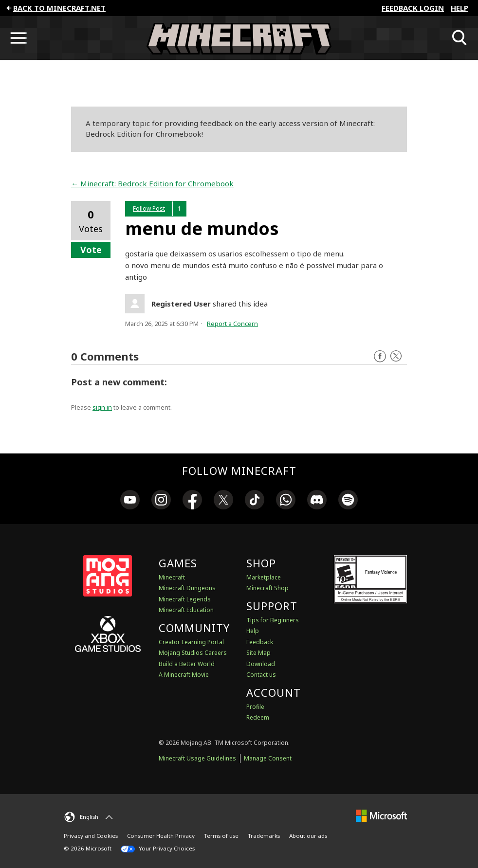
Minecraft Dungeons (187, 588)
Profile (255, 707)
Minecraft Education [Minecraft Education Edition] (186, 610)
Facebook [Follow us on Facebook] (380, 356)
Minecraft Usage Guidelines (197, 758)
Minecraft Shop (267, 588)
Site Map (258, 653)
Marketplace (264, 577)
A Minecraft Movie (184, 675)
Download (261, 664)
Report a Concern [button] (232, 324)
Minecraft (172, 577)
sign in (102, 407)
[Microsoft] (381, 816)
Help (460, 8)
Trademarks (264, 836)
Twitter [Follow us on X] (396, 356)
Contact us (261, 675)
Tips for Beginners (273, 620)
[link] (130, 501)
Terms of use (221, 836)
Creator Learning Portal (191, 642)
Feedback (260, 642)
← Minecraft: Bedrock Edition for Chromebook (152, 183)
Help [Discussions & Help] (253, 631)
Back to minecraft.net (55, 8)
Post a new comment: (119, 382)
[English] (90, 817)
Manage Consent (268, 758)
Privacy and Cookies (91, 836)
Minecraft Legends (185, 599)
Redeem (258, 717)
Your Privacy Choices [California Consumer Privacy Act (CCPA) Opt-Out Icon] (158, 849)
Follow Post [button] (149, 208)
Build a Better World (187, 664)
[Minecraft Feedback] (239, 38)
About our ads (308, 836)
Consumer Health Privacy (161, 836)
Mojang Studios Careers (193, 653)
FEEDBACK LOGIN (413, 8)
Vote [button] (91, 250)
